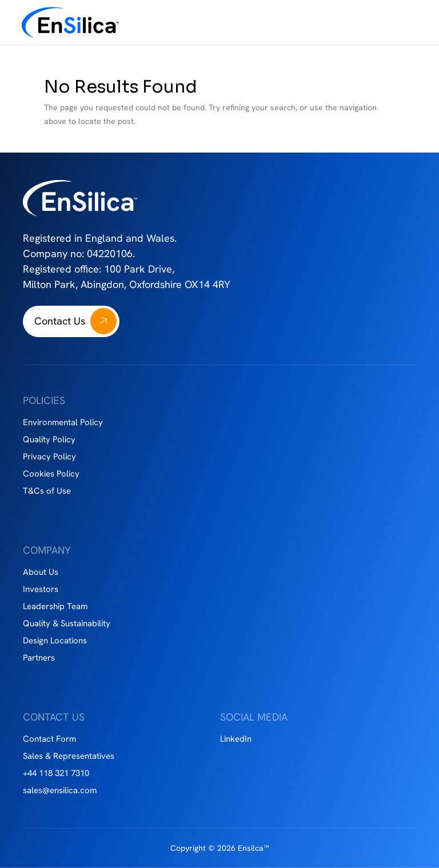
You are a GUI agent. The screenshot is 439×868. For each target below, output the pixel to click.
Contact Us (60, 321)
